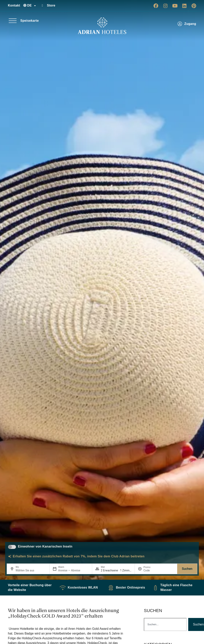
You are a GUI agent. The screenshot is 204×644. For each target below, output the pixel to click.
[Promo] (153, 570)
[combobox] (165, 624)
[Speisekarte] (13, 21)
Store (51, 5)
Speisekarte (29, 21)
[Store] (42, 6)
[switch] (12, 547)
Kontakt (14, 5)
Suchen (187, 569)
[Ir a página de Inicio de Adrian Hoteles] (102, 26)
